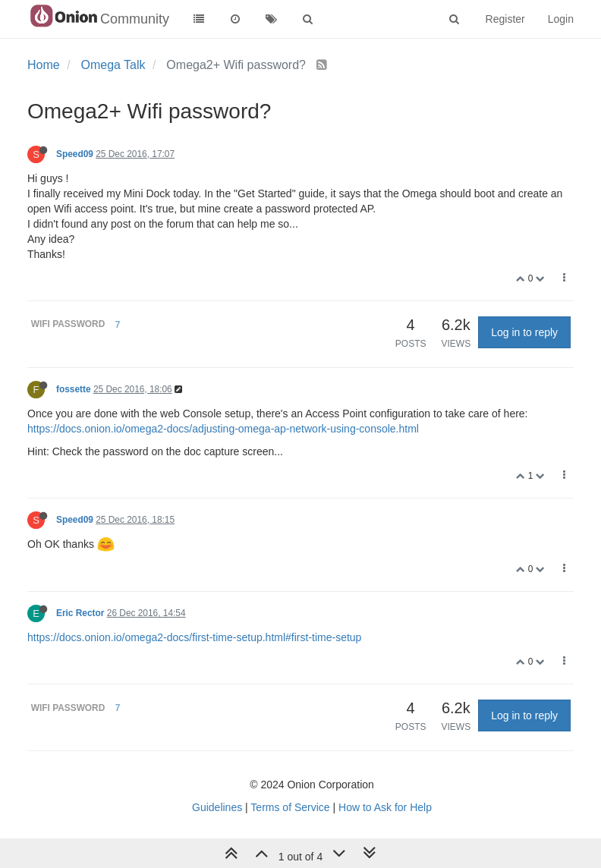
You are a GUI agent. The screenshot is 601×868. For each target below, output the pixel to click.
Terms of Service (290, 807)
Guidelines (217, 807)
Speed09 (75, 154)
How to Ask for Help (385, 807)
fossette (74, 389)
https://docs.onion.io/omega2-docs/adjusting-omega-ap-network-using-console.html (223, 429)
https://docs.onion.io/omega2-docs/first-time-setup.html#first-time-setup (194, 637)
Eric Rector (80, 613)
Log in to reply (524, 332)
